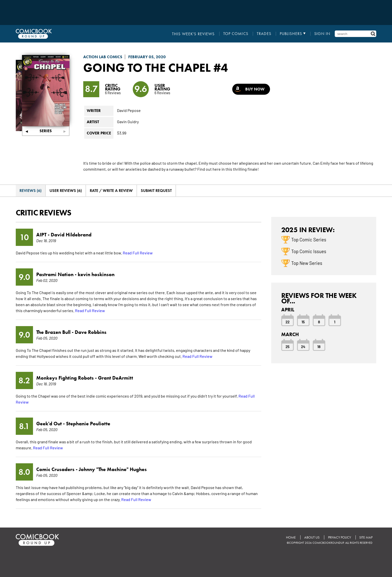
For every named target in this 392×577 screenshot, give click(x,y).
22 (287, 321)
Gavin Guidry (128, 121)
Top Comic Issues (309, 251)
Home (291, 537)
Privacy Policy (339, 537)
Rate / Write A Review (111, 190)
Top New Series (307, 263)
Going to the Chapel (147, 67)
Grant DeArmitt (115, 378)
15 (303, 321)
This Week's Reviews (193, 34)
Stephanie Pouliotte (88, 424)
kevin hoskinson (96, 274)
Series (46, 131)
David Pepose (129, 110)
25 (287, 346)
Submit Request (156, 190)
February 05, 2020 (147, 57)
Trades (264, 34)
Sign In (322, 34)
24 (303, 346)
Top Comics (236, 34)
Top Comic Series (309, 239)
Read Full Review (138, 253)
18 (319, 346)
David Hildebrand (71, 235)
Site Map (366, 537)
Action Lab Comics (103, 57)
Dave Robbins (91, 332)
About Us (312, 537)
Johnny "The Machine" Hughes (113, 469)
